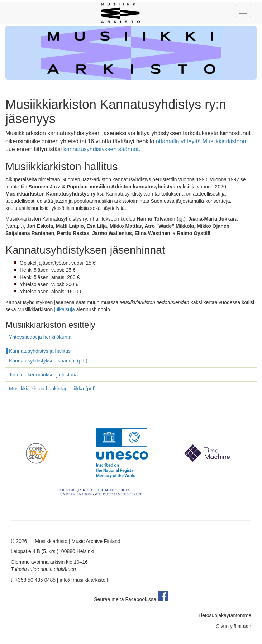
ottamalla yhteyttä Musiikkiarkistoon (201, 141)
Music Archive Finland (96, 541)
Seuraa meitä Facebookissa (131, 599)
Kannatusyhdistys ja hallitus (40, 351)
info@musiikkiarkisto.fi (84, 580)
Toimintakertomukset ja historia (43, 375)
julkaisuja (65, 309)
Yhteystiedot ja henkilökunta (40, 337)
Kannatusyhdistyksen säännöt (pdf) (48, 361)
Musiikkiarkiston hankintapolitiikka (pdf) (52, 389)
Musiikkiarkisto (51, 541)
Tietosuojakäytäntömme (225, 615)
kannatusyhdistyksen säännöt (101, 149)
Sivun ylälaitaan (234, 626)
